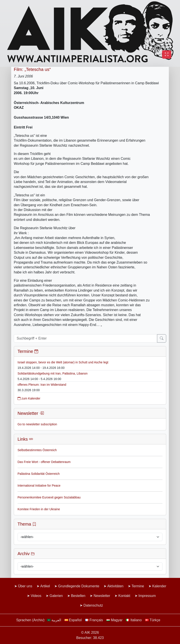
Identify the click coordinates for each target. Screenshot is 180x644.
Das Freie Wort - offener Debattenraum (44, 462)
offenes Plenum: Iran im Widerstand (42, 385)
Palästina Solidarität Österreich (39, 474)
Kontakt (124, 596)
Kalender (159, 586)
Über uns (25, 586)
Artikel (45, 586)
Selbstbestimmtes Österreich (37, 450)
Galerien (56, 596)
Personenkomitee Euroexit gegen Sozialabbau (49, 497)
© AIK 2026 (90, 633)
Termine (138, 586)
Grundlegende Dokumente (79, 586)
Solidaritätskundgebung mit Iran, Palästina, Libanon (53, 373)
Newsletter (102, 596)
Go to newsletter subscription (37, 424)
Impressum (147, 596)
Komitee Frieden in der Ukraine (39, 509)
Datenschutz (93, 605)
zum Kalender (29, 398)
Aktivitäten (115, 586)
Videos (36, 596)
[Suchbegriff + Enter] (86, 338)
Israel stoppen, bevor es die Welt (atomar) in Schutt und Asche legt (63, 362)
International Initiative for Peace (39, 486)
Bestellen (78, 596)
